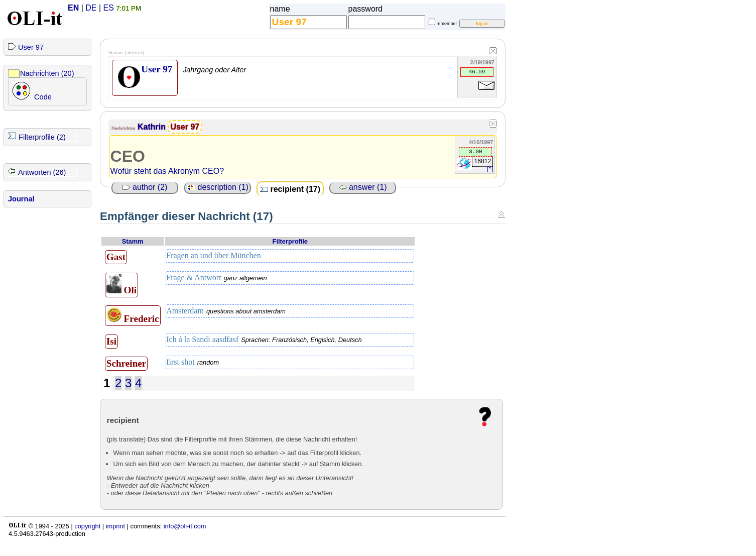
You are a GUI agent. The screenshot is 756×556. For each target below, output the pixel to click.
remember (447, 24)
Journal (21, 199)
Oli (121, 285)
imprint (115, 526)
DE (91, 8)
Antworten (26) (42, 172)
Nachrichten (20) (47, 73)
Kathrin (153, 127)
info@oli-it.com (185, 526)
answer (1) (363, 187)
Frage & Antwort (217, 278)
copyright (87, 526)
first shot (193, 362)
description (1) (218, 187)
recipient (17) (290, 189)
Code (43, 97)
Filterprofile (290, 241)
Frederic (133, 315)
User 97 (31, 47)
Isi (111, 341)
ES (109, 8)
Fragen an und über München (214, 256)
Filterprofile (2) (42, 137)
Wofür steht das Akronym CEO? (167, 171)
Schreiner (127, 363)
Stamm (133, 241)
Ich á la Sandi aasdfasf (264, 340)
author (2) (145, 187)
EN (73, 8)
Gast (116, 257)
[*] (490, 169)
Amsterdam (226, 311)
